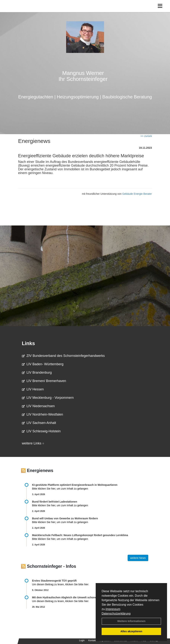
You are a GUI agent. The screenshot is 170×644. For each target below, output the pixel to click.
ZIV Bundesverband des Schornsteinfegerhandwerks (63, 356)
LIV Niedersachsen (38, 406)
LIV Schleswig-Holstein (41, 431)
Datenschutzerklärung (116, 614)
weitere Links (33, 443)
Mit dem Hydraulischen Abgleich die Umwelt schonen (65, 597)
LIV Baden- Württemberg (43, 364)
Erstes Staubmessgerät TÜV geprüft (54, 581)
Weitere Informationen (131, 621)
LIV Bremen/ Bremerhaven (44, 381)
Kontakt (92, 640)
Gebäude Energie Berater (137, 194)
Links (29, 343)
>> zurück (146, 136)
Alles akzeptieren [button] (131, 631)
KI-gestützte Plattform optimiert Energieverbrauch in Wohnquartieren (75, 485)
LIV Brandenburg (37, 372)
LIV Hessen (33, 389)
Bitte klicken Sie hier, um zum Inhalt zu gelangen (60, 489)
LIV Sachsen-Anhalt (39, 423)
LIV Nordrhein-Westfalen (43, 414)
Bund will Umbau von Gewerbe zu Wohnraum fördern (65, 518)
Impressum (113, 609)
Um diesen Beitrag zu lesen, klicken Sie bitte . (61, 584)
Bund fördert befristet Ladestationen (55, 502)
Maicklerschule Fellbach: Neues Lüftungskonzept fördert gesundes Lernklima (80, 535)
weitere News (138, 558)
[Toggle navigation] (160, 6)
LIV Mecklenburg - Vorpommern (48, 398)
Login (82, 640)
